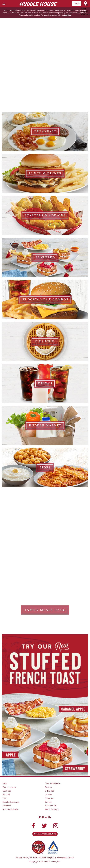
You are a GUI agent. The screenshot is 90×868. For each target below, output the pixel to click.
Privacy (48, 802)
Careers (48, 787)
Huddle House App (11, 802)
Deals (5, 798)
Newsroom (50, 798)
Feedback (7, 806)
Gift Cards (50, 791)
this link (67, 15)
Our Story (7, 791)
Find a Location (9, 787)
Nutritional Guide (10, 810)
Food (5, 784)
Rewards (6, 795)
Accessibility (51, 806)
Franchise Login (52, 810)
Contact (48, 795)
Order (77, 4)
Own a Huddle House (45, 834)
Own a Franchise (52, 784)
